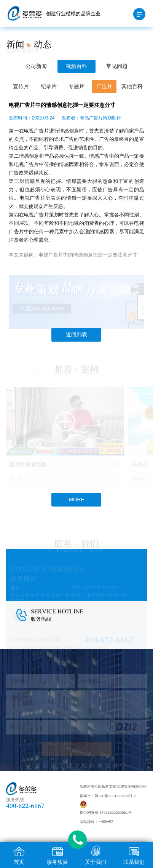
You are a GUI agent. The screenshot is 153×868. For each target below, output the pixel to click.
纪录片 (49, 86)
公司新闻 (36, 66)
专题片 (76, 86)
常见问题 (117, 66)
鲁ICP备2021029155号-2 (115, 796)
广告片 (104, 86)
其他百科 (132, 86)
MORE (77, 499)
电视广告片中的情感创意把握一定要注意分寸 (88, 255)
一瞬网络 (106, 822)
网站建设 (87, 822)
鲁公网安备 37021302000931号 (106, 812)
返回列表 (76, 335)
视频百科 (76, 66)
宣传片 (21, 86)
